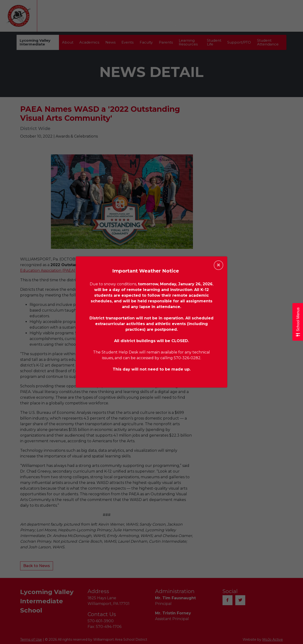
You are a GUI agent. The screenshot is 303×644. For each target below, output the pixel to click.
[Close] (218, 265)
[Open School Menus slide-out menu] (298, 322)
